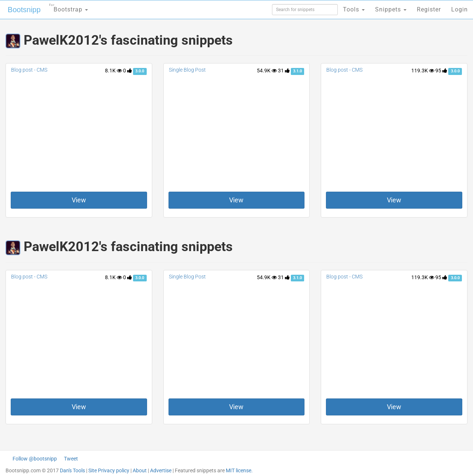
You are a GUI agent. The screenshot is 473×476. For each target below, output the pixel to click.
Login (460, 9)
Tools (354, 9)
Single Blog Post (187, 70)
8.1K (113, 71)
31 (284, 71)
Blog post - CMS (29, 70)
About (140, 470)
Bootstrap (69, 7)
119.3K (423, 71)
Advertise (161, 470)
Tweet (71, 459)
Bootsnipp (24, 10)
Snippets (391, 9)
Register (429, 9)
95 (441, 71)
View (79, 200)
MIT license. (239, 470)
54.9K (267, 71)
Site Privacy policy (109, 470)
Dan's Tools (72, 470)
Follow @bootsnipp (35, 459)
